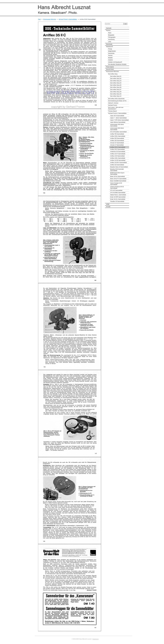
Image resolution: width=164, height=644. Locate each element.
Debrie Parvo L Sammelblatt (118, 195)
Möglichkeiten (112, 51)
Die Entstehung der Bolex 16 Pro (117, 101)
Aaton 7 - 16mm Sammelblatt (118, 118)
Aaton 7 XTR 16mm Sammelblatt (119, 120)
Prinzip (110, 49)
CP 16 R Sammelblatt (116, 190)
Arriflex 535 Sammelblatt (117, 138)
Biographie (111, 35)
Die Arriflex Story (113, 74)
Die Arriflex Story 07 (116, 90)
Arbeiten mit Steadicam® (115, 62)
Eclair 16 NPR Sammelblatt (118, 197)
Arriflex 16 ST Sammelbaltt (118, 154)
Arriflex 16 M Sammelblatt (117, 156)
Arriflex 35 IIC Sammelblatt (118, 147)
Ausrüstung (111, 39)
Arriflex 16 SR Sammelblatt (118, 160)
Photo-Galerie (110, 67)
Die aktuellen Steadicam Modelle (117, 64)
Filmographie (112, 37)
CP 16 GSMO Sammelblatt (118, 193)
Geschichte (111, 53)
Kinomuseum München (112, 72)
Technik (110, 56)
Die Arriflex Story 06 (116, 87)
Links (110, 42)
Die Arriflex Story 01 (116, 76)
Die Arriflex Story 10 (116, 96)
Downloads (109, 44)
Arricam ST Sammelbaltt (117, 143)
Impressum (95, 639)
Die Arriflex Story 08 (116, 92)
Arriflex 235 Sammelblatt (117, 141)
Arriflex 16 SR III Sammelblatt (118, 163)
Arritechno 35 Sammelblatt (118, 152)
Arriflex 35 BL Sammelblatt (118, 136)
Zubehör (111, 60)
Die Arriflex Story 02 (116, 79)
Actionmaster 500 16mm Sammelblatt (117, 129)
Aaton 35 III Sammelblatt (117, 116)
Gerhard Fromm (113, 105)
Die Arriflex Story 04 (116, 83)
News (110, 33)
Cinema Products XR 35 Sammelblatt (117, 187)
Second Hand (110, 69)
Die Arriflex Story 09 (116, 94)
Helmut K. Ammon (113, 103)
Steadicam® (110, 47)
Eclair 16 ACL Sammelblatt (118, 199)
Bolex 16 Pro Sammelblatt (118, 177)
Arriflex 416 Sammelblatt (117, 165)
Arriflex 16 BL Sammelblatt (118, 158)
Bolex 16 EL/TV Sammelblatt (118, 179)
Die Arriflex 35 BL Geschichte (116, 99)
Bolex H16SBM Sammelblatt (118, 181)
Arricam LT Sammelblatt (117, 145)
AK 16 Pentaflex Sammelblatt (118, 132)
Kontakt (108, 207)
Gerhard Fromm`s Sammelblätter (117, 113)
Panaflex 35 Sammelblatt (117, 201)
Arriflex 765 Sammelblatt (117, 134)
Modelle (110, 58)
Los (126, 24)
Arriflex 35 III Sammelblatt (117, 149)
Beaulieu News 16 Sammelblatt (119, 167)
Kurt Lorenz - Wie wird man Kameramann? (116, 108)
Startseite (109, 28)
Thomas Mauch (112, 111)
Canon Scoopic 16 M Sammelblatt (116, 184)
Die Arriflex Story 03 (116, 81)
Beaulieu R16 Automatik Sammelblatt (117, 170)
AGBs (108, 204)
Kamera (108, 30)
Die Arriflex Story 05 (116, 85)
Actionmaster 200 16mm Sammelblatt (117, 125)
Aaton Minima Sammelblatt (118, 122)
